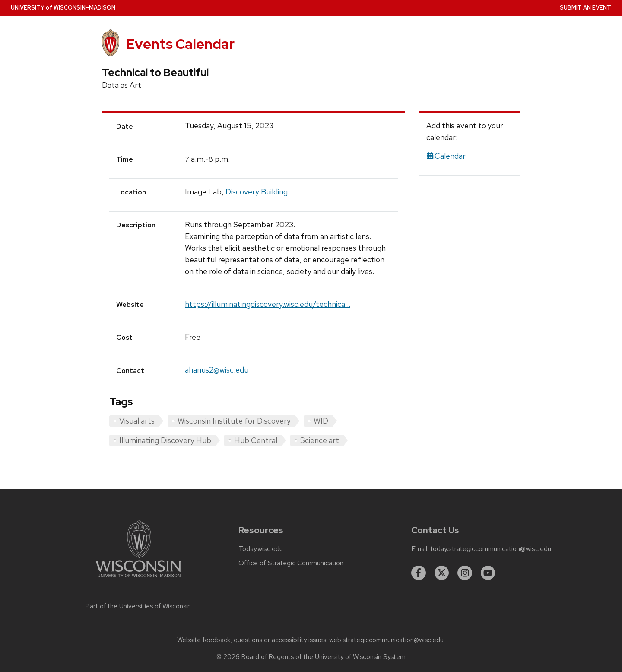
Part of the (138, 606)
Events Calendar (180, 44)
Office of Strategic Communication (291, 563)
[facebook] (419, 573)
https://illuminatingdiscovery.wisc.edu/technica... (268, 304)
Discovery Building (257, 192)
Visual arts (137, 421)
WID (321, 421)
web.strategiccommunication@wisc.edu (386, 640)
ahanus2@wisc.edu (217, 370)
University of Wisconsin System (360, 657)
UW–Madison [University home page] (63, 8)
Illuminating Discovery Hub (165, 440)
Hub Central (256, 440)
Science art (320, 440)
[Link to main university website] (138, 579)
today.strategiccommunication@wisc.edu (491, 549)
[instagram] (465, 573)
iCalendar (446, 156)
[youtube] (488, 573)
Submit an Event (586, 8)
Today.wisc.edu (261, 549)
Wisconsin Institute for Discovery (234, 421)
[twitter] (442, 573)
